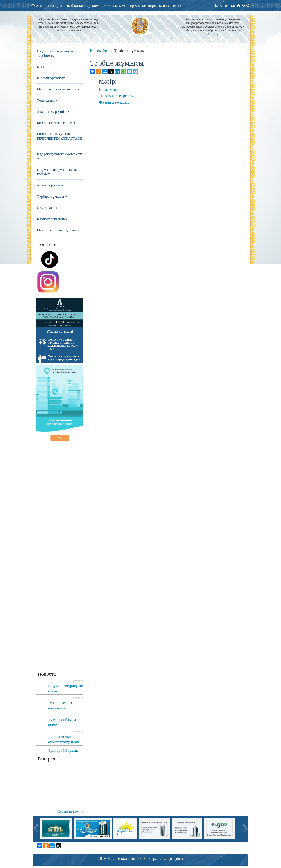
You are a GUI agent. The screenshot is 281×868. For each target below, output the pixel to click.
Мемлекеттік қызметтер (113, 5)
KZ (222, 5)
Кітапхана (46, 67)
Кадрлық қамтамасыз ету (59, 155)
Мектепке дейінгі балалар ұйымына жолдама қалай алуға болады (58, 344)
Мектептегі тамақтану (58, 230)
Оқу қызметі (49, 208)
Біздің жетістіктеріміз (58, 123)
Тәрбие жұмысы (52, 196)
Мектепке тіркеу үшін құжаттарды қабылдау (59, 359)
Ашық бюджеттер (75, 5)
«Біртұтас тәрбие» (116, 96)
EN (233, 5)
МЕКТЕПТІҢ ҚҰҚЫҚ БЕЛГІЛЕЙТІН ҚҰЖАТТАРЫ (60, 138)
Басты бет (100, 50)
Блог (181, 5)
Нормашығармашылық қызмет (57, 172)
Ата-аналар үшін (53, 111)
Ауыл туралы (50, 185)
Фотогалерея (146, 5)
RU (227, 5)
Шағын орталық (51, 78)
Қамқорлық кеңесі (53, 219)
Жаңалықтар (47, 5)
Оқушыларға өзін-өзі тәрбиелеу (55, 53)
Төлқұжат (47, 100)
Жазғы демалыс (114, 102)
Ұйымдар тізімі (60, 331)
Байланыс (167, 5)
